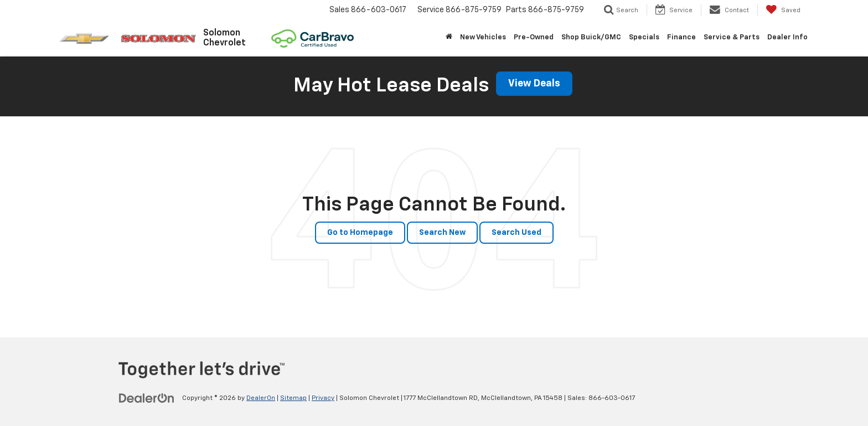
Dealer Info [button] (787, 37)
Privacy (323, 398)
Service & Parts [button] (732, 37)
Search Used (516, 233)
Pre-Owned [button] (534, 37)
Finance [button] (681, 37)
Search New (442, 233)
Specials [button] (644, 37)
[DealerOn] (147, 398)
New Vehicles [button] (483, 37)
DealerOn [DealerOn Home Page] (261, 398)
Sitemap (293, 398)
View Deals (534, 84)
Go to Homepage (360, 233)
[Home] (449, 38)
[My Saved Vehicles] (783, 10)
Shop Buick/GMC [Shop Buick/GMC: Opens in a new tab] (591, 37)
